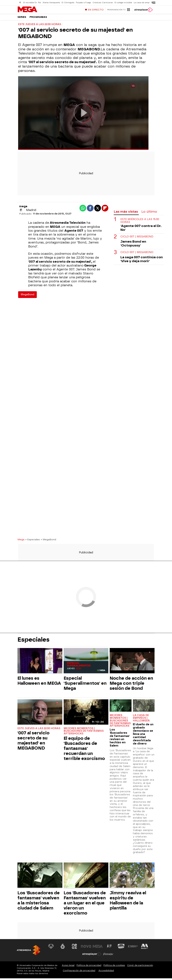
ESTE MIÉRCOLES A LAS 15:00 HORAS (140, 222)
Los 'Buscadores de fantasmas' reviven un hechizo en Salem (120, 739)
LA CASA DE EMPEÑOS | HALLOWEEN (141, 720)
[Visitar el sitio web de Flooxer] (108, 956)
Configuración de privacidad (79, 972)
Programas (38, 18)
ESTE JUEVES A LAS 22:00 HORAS (39, 730)
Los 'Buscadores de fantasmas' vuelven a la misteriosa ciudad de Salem (39, 902)
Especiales (34, 641)
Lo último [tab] (149, 213)
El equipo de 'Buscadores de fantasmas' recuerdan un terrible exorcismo (84, 750)
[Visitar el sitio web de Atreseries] (110, 948)
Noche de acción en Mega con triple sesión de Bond (131, 685)
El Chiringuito (68, 3)
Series (22, 18)
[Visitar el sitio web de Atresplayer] (92, 956)
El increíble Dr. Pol (32, 3)
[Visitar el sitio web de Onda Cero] (121, 948)
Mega (21, 541)
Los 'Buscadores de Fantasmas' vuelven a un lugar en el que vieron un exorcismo (85, 905)
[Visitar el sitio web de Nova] (86, 948)
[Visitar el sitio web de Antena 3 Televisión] (51, 948)
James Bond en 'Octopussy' (133, 245)
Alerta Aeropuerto (51, 3)
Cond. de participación (140, 967)
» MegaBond (48, 541)
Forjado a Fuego (83, 3)
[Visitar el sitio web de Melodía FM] (144, 948)
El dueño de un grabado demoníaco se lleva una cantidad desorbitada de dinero (143, 736)
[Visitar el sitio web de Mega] (98, 948)
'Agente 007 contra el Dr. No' (141, 229)
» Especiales (33, 541)
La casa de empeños (144, 3)
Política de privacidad (89, 967)
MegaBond (27, 296)
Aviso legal (68, 967)
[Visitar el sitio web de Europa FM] (133, 948)
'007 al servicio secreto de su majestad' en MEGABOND (33, 742)
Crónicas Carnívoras (103, 3)
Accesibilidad (106, 972)
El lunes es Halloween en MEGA (39, 682)
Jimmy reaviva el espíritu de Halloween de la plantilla (128, 902)
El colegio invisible (123, 3)
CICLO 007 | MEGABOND (137, 238)
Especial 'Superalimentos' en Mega (85, 685)
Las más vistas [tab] (126, 213)
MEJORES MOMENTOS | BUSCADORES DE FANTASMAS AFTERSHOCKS (84, 733)
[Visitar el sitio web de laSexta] (63, 948)
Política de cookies (114, 967)
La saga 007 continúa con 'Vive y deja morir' (142, 261)
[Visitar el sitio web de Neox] (74, 948)
